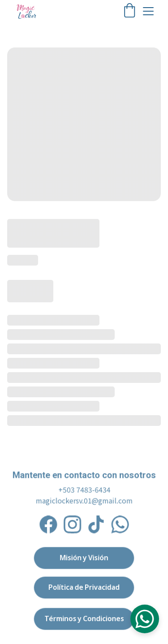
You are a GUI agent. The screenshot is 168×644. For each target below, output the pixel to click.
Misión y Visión (84, 558)
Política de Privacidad (84, 587)
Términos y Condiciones (84, 619)
